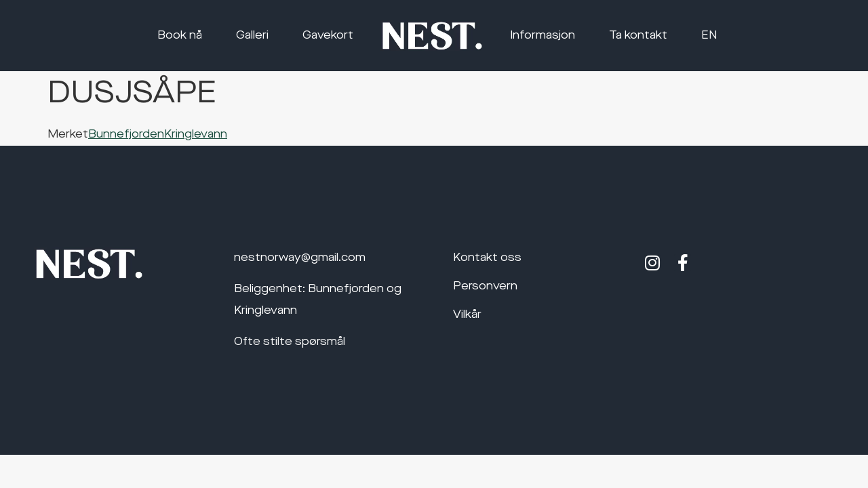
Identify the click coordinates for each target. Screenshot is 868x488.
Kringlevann (196, 135)
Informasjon (542, 36)
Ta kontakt (638, 36)
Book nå (180, 36)
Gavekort (328, 36)
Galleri (252, 36)
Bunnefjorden (126, 135)
